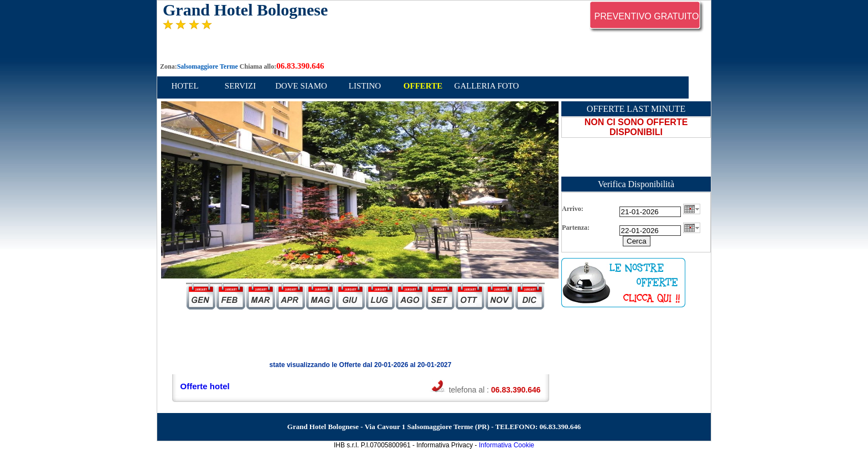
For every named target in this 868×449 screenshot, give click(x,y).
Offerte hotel (205, 386)
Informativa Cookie (507, 445)
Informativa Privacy (445, 445)
